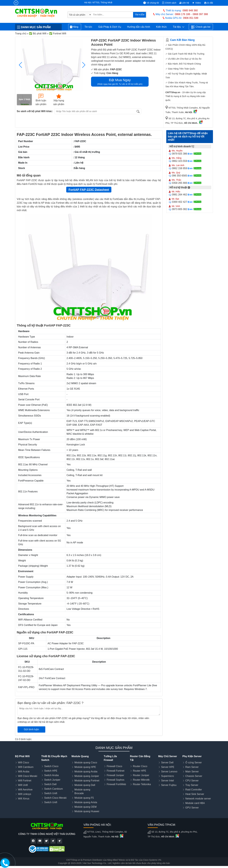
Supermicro (168, 776)
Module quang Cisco (86, 763)
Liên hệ (184, 3)
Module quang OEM (85, 807)
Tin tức (88, 27)
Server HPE (168, 767)
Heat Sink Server (195, 794)
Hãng (75, 27)
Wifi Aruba (24, 772)
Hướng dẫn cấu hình (139, 27)
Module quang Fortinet (87, 781)
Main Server (192, 772)
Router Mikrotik (141, 780)
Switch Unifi (51, 793)
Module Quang (80, 756)
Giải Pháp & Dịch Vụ (110, 27)
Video (197, 3)
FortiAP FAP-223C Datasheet (89, 190)
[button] (84, 65)
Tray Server (192, 785)
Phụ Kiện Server (192, 756)
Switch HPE (51, 771)
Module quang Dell (85, 785)
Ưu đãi (208, 3)
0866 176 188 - (183, 14)
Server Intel (168, 781)
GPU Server (192, 808)
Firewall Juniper (115, 775)
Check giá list (201, 27)
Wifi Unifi (23, 785)
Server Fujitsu (169, 785)
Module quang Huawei (87, 811)
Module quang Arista (86, 802)
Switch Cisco (51, 766)
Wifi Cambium (26, 767)
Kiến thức (161, 27)
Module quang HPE (85, 767)
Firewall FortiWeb (116, 784)
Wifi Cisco (23, 763)
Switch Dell (50, 784)
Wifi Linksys (25, 794)
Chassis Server (194, 776)
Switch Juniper (52, 780)
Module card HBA (195, 803)
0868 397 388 (200, 14)
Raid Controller (194, 790)
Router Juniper (141, 775)
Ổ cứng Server (194, 763)
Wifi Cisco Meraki (28, 776)
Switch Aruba (51, 775)
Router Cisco (140, 766)
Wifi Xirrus (24, 799)
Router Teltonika (142, 784)
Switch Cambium (54, 789)
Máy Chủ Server (168, 756)
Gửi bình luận (31, 729)
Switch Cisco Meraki (55, 798)
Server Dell (167, 763)
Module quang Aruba (86, 772)
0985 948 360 (190, 10)
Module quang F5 (84, 798)
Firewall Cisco (114, 766)
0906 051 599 (191, 18)
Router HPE (140, 771)
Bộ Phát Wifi (22, 756)
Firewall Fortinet (116, 771)
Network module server (198, 799)
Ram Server (192, 767)
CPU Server (192, 781)
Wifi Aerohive (25, 790)
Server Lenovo (169, 772)
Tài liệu (179, 27)
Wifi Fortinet (25, 781)
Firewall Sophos (116, 780)
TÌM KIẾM (139, 15)
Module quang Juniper (87, 776)
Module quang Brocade (82, 791)
